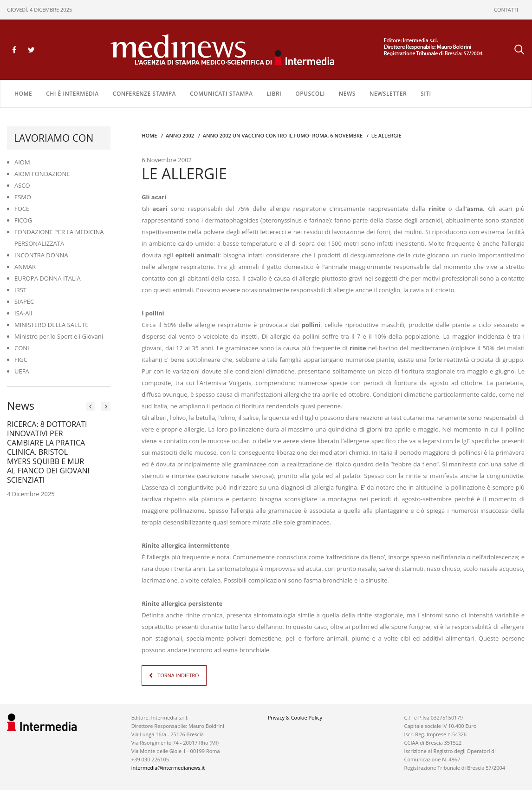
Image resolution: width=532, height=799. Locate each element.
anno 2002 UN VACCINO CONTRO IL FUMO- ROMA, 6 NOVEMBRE (283, 135)
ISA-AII (23, 313)
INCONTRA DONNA (41, 255)
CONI (22, 348)
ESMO (23, 197)
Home (23, 94)
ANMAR (25, 267)
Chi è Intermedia (72, 94)
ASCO (22, 185)
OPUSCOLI (310, 94)
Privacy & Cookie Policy (295, 717)
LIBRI (274, 94)
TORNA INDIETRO (178, 675)
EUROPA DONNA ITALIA (48, 278)
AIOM (22, 162)
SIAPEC (24, 301)
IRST (20, 290)
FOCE (22, 209)
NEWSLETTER (388, 94)
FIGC (21, 360)
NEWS (347, 94)
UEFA (22, 371)
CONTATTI (506, 10)
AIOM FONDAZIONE (42, 174)
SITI (426, 94)
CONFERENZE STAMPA (144, 94)
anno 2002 (180, 135)
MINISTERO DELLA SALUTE (52, 325)
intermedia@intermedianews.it (168, 768)
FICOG (23, 220)
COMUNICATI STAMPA (221, 94)
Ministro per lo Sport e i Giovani (59, 336)
